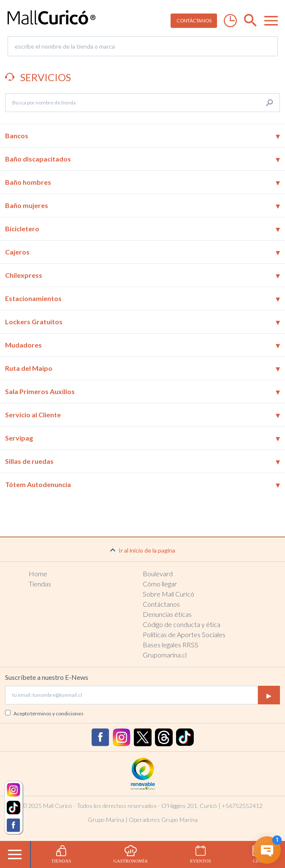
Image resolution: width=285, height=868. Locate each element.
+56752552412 (242, 806)
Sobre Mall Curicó (168, 594)
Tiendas (40, 584)
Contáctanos (161, 604)
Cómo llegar (160, 584)
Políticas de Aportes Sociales (184, 634)
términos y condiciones (57, 713)
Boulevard (158, 574)
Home (38, 574)
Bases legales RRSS (171, 645)
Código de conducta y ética (182, 624)
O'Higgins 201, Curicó (189, 806)
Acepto (49, 713)
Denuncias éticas (167, 614)
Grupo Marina (106, 820)
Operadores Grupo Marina (163, 820)
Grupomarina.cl (165, 655)
